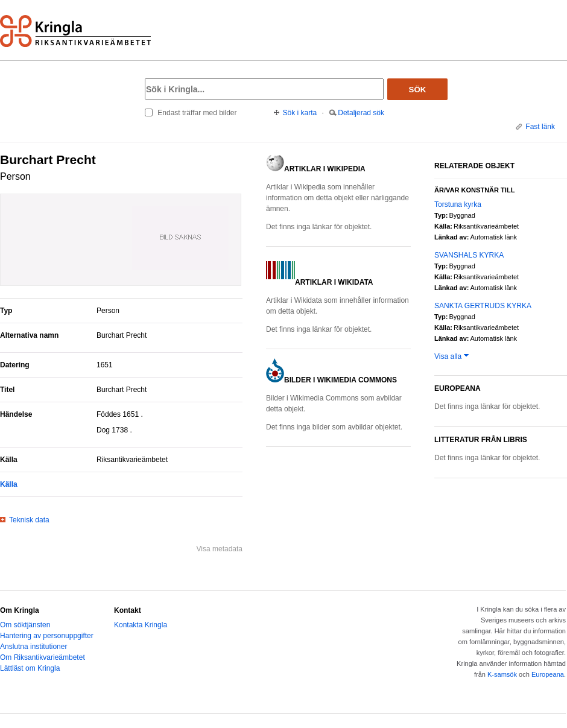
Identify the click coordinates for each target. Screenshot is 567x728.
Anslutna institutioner (33, 647)
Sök (418, 90)
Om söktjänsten (25, 625)
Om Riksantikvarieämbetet (43, 657)
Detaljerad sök (361, 113)
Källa (9, 484)
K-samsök (502, 674)
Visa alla (448, 356)
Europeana (548, 674)
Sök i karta (300, 113)
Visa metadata (220, 549)
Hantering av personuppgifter (47, 636)
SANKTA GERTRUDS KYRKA (483, 306)
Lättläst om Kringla (30, 668)
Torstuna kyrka (458, 204)
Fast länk (540, 127)
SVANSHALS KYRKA (469, 255)
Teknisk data (29, 520)
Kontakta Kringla (141, 625)
